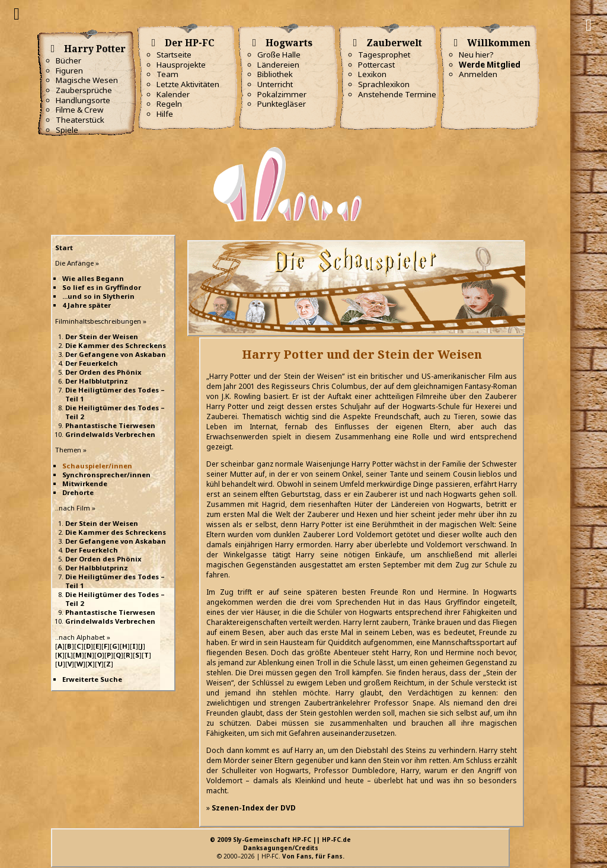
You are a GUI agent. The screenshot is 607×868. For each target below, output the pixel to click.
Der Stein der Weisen (102, 336)
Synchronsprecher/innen (106, 475)
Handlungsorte (83, 100)
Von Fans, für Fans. (313, 856)
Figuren (69, 71)
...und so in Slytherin (98, 296)
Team (167, 74)
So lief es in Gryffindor (102, 287)
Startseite (174, 55)
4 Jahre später (87, 305)
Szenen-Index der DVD (254, 808)
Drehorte (78, 492)
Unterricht (275, 84)
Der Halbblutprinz (97, 381)
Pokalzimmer (282, 94)
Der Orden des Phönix (103, 372)
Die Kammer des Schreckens (116, 345)
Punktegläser (282, 104)
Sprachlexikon (384, 84)
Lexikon (372, 74)
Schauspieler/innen (97, 466)
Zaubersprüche (84, 90)
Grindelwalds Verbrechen (110, 434)
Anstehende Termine (397, 94)
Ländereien (278, 65)
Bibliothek (275, 74)
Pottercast (376, 65)
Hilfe (165, 114)
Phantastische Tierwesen (110, 425)
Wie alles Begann (93, 278)
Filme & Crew (79, 110)
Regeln (169, 104)
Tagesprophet (384, 55)
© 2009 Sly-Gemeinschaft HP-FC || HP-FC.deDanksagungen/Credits (280, 844)
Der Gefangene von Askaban (116, 354)
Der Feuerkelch (92, 363)
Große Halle (279, 55)
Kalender (173, 94)
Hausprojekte (181, 65)
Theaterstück (80, 120)
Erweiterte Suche (92, 679)
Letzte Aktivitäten (188, 84)
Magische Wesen (87, 80)
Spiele (67, 130)
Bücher (68, 60)
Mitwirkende (85, 484)
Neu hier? (476, 55)
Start (64, 248)
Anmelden (478, 74)
